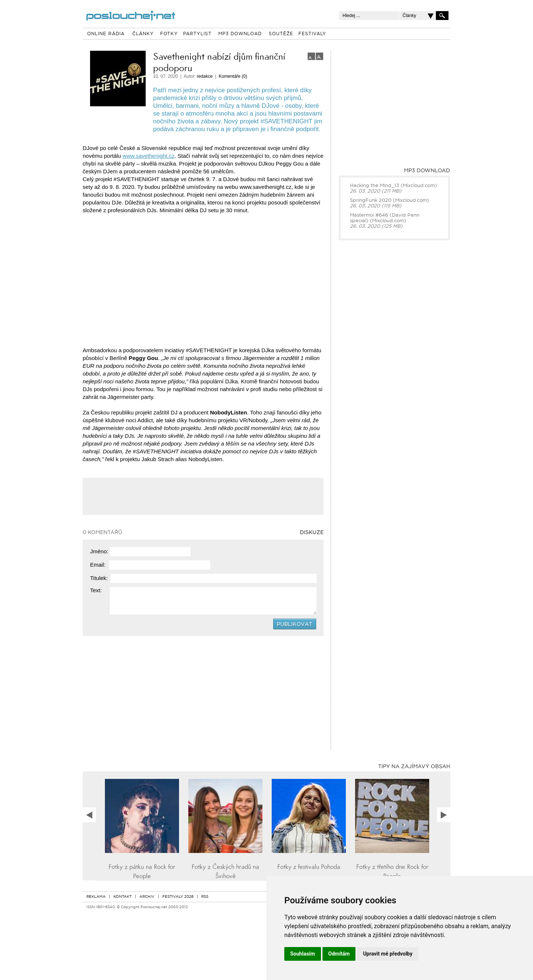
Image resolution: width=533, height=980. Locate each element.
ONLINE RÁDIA (106, 34)
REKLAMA (96, 897)
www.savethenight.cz (149, 156)
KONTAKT (123, 897)
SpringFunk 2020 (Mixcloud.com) (390, 201)
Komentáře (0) (233, 76)
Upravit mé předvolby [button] (388, 954)
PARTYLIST (197, 34)
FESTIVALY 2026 (178, 897)
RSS (205, 897)
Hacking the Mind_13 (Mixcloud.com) (393, 186)
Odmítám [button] (339, 954)
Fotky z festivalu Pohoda (309, 867)
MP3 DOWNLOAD (240, 34)
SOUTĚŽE (281, 34)
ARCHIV (147, 897)
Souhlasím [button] (303, 954)
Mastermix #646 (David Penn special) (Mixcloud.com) (385, 218)
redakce (205, 76)
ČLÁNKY (143, 34)
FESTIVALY (312, 34)
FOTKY (169, 34)
